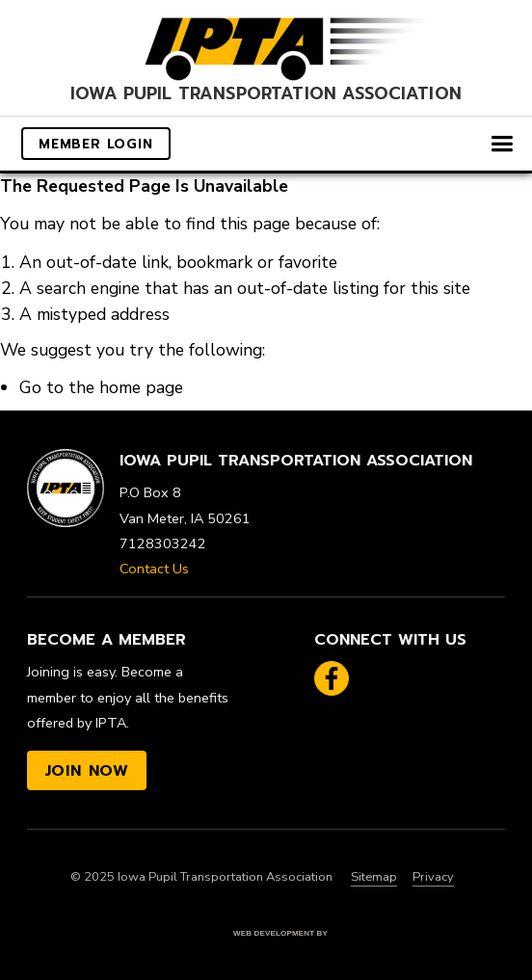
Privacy (433, 877)
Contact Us (154, 569)
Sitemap (374, 877)
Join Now (87, 771)
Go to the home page (101, 387)
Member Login (96, 144)
